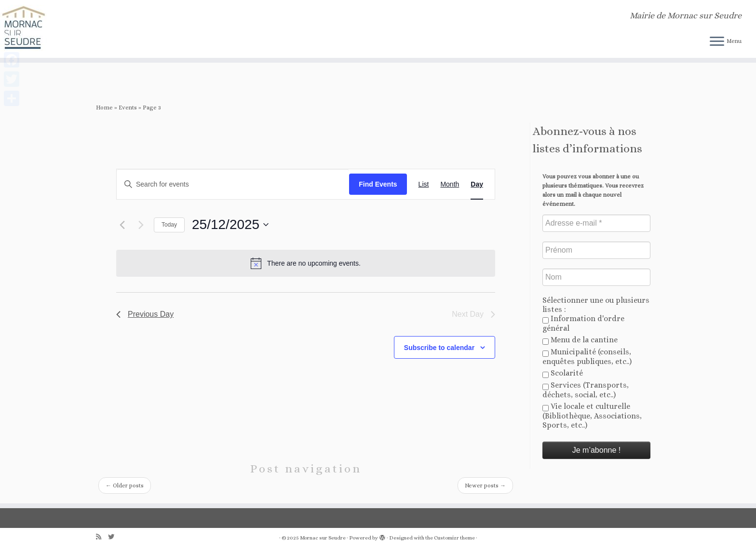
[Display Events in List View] (424, 184)
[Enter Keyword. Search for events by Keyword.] (233, 184)
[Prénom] (596, 250)
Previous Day (145, 314)
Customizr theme (454, 538)
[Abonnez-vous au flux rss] (102, 537)
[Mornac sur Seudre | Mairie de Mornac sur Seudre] (87, 29)
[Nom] (596, 277)
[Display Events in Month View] (450, 184)
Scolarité (563, 373)
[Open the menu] (717, 42)
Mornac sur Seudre (323, 538)
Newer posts (485, 486)
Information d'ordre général (583, 323)
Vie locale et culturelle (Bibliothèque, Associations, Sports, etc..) (592, 416)
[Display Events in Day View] (477, 184)
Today (169, 225)
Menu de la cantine (580, 340)
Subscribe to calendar (439, 348)
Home (104, 108)
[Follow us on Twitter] (114, 537)
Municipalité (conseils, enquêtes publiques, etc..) (587, 357)
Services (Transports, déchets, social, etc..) (586, 390)
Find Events (378, 184)
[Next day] (141, 225)
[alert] (306, 263)
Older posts (125, 486)
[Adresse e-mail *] (596, 223)
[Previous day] (122, 225)
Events (128, 108)
